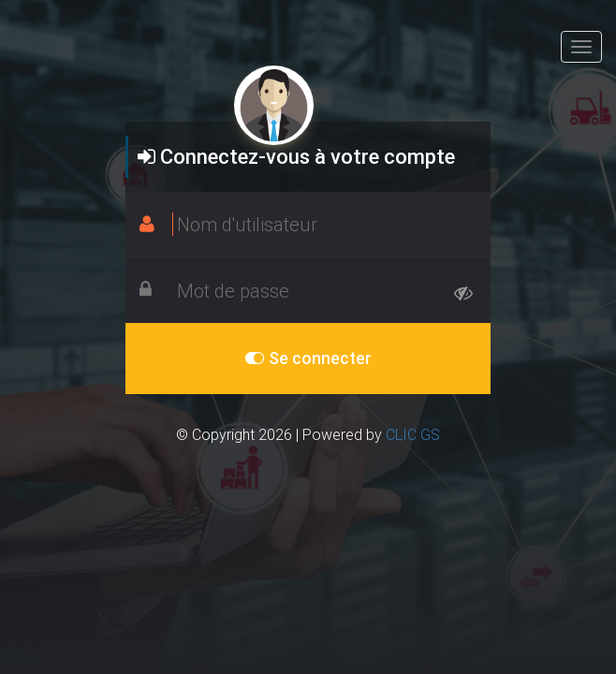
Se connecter (308, 358)
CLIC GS (413, 434)
